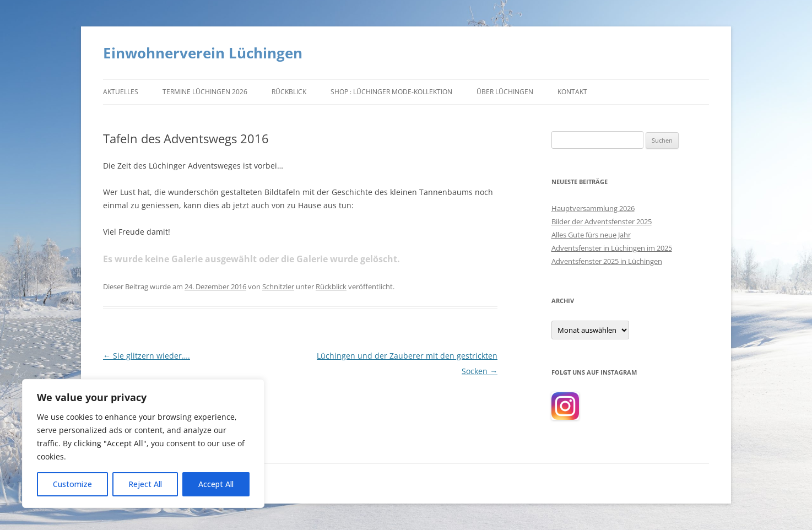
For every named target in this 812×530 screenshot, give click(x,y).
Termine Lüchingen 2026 (205, 92)
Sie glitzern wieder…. (147, 356)
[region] (143, 444)
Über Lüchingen (505, 92)
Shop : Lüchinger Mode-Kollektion (391, 92)
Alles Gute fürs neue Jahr (591, 235)
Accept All (216, 484)
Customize (72, 484)
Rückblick (289, 92)
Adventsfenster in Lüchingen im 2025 (612, 248)
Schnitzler (278, 286)
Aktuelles (121, 92)
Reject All (145, 484)
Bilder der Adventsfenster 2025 (602, 221)
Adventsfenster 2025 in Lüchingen (607, 261)
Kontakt (572, 92)
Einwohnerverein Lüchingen (203, 53)
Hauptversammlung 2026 (593, 208)
